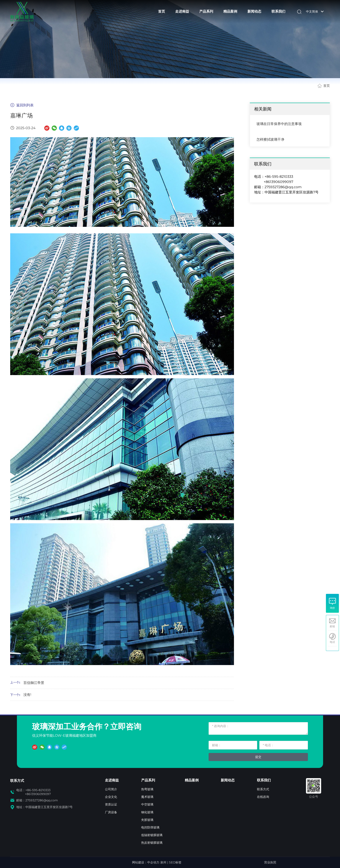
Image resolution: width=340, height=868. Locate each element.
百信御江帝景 (34, 683)
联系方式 (17, 781)
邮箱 (332, 626)
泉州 (163, 862)
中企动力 (153, 862)
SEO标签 (175, 862)
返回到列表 (22, 105)
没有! (27, 695)
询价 (332, 608)
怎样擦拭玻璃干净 (270, 139)
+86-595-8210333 (279, 177)
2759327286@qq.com (283, 187)
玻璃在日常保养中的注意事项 (279, 124)
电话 (332, 642)
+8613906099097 (278, 182)
